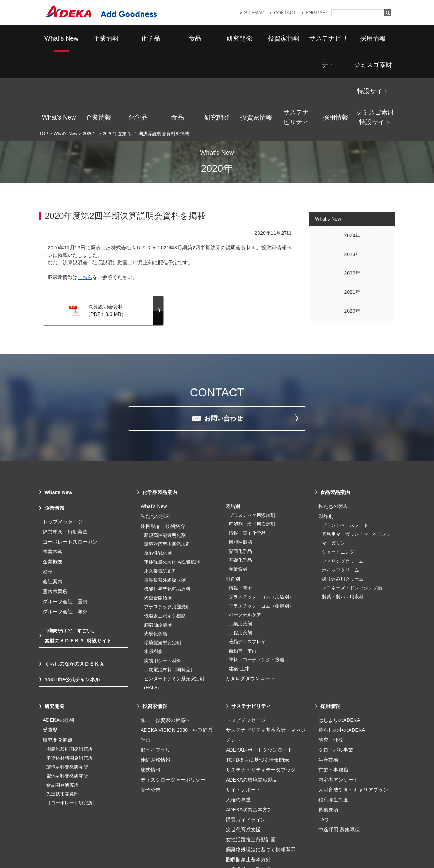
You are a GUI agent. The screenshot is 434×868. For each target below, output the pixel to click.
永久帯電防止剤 (160, 496)
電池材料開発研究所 (67, 701)
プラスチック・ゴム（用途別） (261, 522)
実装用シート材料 (163, 586)
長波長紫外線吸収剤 (165, 505)
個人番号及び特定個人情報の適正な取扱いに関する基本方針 (135, 837)
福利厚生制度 (333, 724)
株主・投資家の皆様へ (165, 645)
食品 (178, 38)
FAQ (323, 744)
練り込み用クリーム (343, 504)
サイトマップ (148, 827)
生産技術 (328, 684)
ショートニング (338, 477)
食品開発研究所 (62, 710)
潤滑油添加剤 (158, 550)
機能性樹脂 (240, 467)
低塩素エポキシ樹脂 (165, 541)
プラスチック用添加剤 (252, 440)
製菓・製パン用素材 (343, 522)
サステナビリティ (296, 38)
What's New (59, 38)
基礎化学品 (240, 485)
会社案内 (53, 506)
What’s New (154, 431)
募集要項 (328, 734)
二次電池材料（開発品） (170, 594)
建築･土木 (239, 593)
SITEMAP (254, 13)
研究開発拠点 (58, 665)
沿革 (48, 496)
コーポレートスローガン (70, 466)
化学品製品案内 (160, 417)
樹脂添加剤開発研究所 (69, 674)
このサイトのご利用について (224, 844)
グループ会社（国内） (68, 526)
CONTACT (285, 13)
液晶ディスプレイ (247, 566)
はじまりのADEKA (339, 645)
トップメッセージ (63, 446)
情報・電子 (240, 513)
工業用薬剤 (240, 549)
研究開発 (217, 38)
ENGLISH (316, 13)
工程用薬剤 (240, 557)
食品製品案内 (335, 417)
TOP (44, 58)
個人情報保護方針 (281, 827)
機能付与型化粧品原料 (167, 514)
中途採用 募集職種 (339, 754)
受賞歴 (50, 655)
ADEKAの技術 (59, 645)
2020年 (90, 58)
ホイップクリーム (340, 495)
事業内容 (53, 476)
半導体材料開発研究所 (69, 683)
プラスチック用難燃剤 (167, 531)
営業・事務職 (333, 694)
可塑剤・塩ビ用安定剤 (252, 449)
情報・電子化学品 (247, 458)
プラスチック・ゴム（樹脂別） (261, 531)
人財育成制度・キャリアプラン (353, 714)
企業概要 (53, 486)
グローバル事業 (336, 674)
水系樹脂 (153, 576)
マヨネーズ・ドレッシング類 (352, 513)
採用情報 (335, 38)
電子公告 (150, 714)
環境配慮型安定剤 (163, 567)
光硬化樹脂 (156, 559)
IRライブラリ (155, 674)
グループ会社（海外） (68, 536)
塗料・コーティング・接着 (256, 584)
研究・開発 (331, 665)
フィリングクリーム (343, 486)
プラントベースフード (345, 450)
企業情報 (99, 38)
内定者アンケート (338, 704)
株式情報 (150, 694)
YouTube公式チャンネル (72, 604)
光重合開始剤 (158, 523)
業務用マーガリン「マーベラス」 (357, 459)
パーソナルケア (245, 540)
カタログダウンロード (250, 603)
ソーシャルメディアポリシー (334, 837)
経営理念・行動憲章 (65, 456)
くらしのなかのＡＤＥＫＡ (74, 588)
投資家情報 (256, 38)
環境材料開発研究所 (67, 692)
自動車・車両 (243, 576)
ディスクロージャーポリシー (173, 704)
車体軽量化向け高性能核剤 (172, 487)
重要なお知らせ (229, 827)
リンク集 (187, 827)
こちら (85, 202)
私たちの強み (155, 441)
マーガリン (334, 468)
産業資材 (238, 494)
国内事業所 (55, 516)
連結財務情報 (155, 684)
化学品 (138, 38)
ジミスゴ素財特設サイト (375, 38)
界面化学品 (240, 476)
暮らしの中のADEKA (342, 655)
